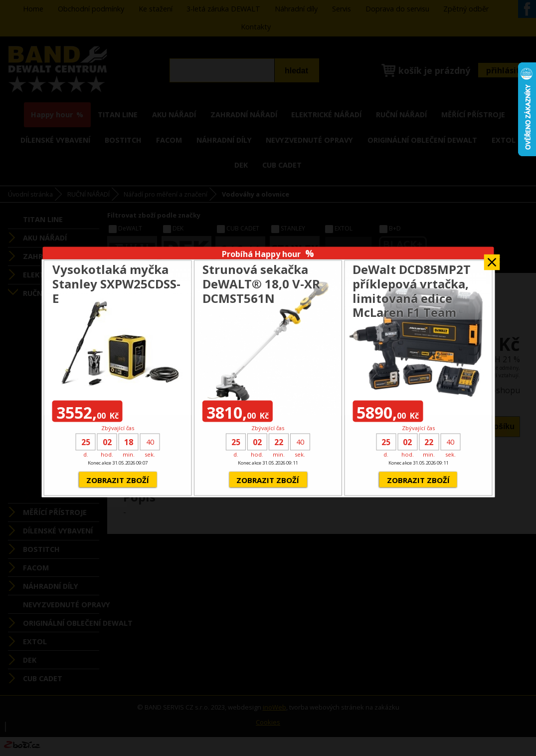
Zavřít (492, 259)
